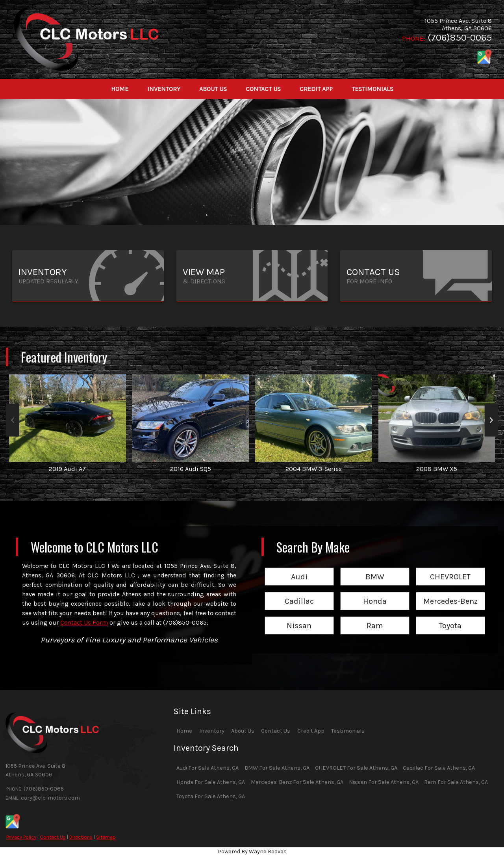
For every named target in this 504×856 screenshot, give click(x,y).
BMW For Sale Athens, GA (277, 768)
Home (184, 731)
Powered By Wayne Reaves (252, 851)
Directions (81, 837)
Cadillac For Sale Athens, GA (439, 768)
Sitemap (106, 837)
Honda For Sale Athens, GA (211, 782)
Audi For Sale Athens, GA (208, 768)
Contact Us (53, 837)
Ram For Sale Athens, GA (456, 782)
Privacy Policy (21, 837)
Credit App (311, 731)
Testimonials (348, 731)
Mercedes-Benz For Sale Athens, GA (297, 782)
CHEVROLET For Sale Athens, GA (356, 768)
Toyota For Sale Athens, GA (211, 796)
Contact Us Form (84, 622)
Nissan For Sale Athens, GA (384, 782)
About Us (243, 731)
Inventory (212, 731)
